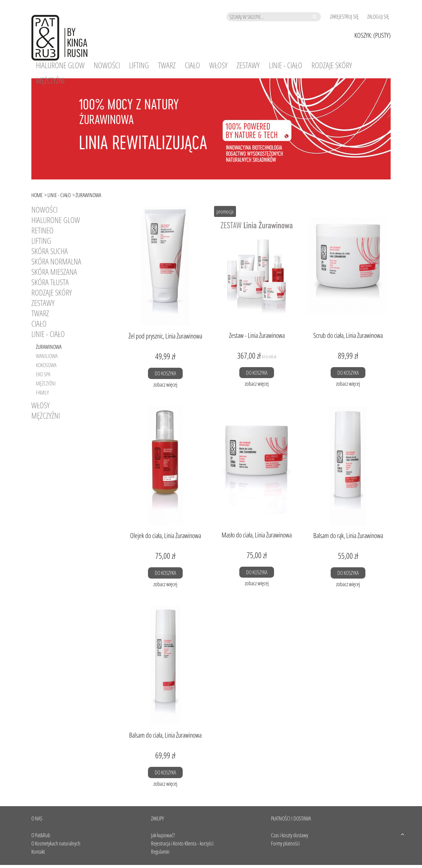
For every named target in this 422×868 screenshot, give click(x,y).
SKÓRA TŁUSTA (50, 282)
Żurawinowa (49, 347)
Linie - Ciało (48, 334)
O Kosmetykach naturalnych (56, 843)
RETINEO (42, 230)
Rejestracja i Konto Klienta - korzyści (182, 843)
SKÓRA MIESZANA (54, 272)
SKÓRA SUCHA (50, 251)
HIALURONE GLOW (56, 220)
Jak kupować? (163, 835)
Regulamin (160, 852)
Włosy (40, 405)
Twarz (40, 313)
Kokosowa (46, 365)
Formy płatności (285, 843)
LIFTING (41, 241)
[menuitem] (60, 65)
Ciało (39, 324)
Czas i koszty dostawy (290, 835)
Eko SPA (43, 374)
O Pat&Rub (41, 835)
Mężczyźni (46, 383)
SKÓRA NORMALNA (56, 261)
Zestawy (43, 303)
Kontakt (38, 852)
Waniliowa (47, 356)
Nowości (44, 210)
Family (42, 392)
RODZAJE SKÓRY (52, 292)
